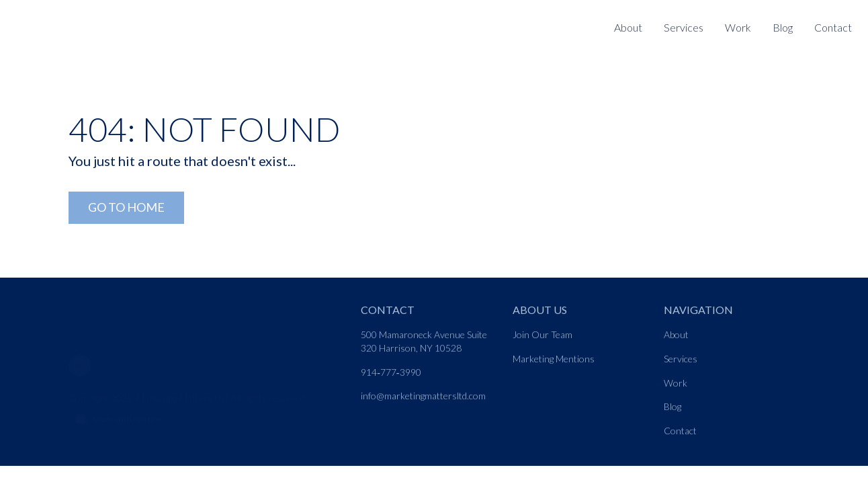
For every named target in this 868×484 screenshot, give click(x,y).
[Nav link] (684, 28)
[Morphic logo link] (207, 413)
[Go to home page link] (128, 310)
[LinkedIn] (85, 357)
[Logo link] (86, 18)
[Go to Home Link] (126, 208)
